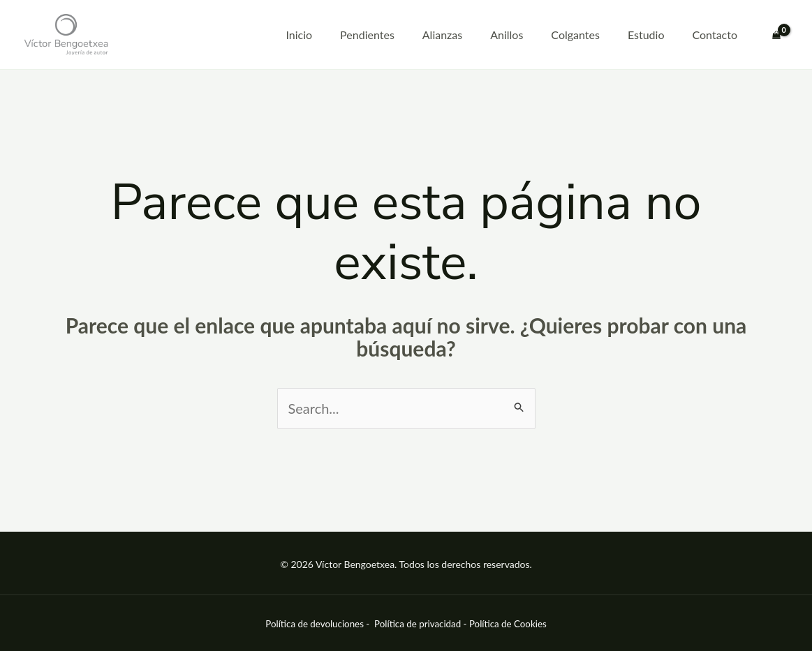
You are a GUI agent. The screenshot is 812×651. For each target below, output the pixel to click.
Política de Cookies (508, 624)
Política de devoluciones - (318, 624)
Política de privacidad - (422, 624)
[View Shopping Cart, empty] (776, 35)
